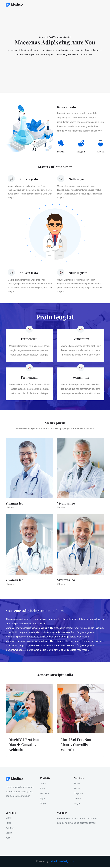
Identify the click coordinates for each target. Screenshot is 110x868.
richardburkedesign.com (62, 862)
